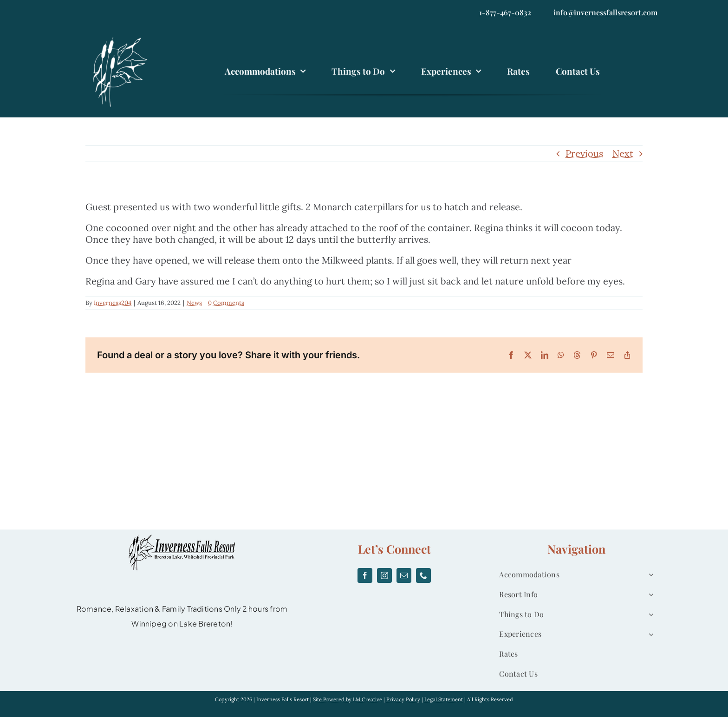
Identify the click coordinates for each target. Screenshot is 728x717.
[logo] (123, 38)
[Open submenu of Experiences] (649, 634)
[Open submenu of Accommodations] (649, 575)
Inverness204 (113, 303)
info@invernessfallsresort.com (605, 12)
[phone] (423, 575)
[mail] (404, 575)
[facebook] (365, 575)
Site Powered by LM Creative (348, 699)
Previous (584, 153)
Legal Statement (444, 699)
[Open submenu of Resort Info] (649, 595)
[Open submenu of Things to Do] (649, 615)
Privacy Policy (403, 699)
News (194, 303)
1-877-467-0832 (505, 12)
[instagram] (384, 575)
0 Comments (226, 303)
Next (623, 153)
